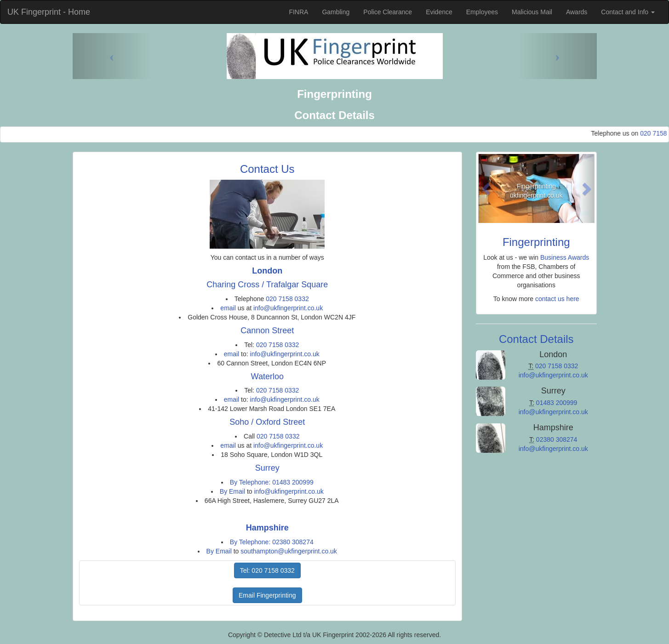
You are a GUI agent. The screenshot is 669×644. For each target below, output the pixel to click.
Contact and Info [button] (628, 12)
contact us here (557, 299)
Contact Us (267, 169)
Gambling (336, 12)
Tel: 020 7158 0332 (267, 570)
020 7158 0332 (287, 299)
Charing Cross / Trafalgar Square (267, 285)
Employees (482, 12)
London (267, 271)
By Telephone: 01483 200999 (272, 482)
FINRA (298, 12)
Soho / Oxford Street (267, 422)
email (228, 308)
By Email (232, 491)
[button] (487, 188)
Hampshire (267, 528)
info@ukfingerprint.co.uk (288, 308)
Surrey (267, 468)
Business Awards (565, 257)
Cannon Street (267, 331)
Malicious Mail (532, 12)
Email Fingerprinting (267, 595)
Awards (577, 12)
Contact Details (536, 339)
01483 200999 (557, 403)
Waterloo (267, 376)
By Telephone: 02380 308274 (272, 542)
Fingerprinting (536, 242)
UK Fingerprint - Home (49, 12)
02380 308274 (557, 439)
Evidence (439, 12)
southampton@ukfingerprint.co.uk (289, 551)
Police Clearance (388, 12)
